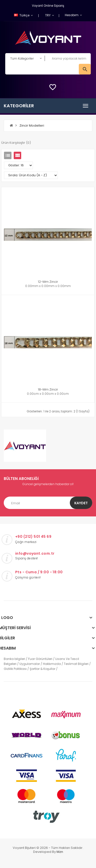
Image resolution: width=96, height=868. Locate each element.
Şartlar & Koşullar (43, 669)
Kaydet (81, 503)
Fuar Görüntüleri (40, 659)
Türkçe (22, 15)
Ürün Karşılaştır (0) (16, 143)
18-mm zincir (48, 389)
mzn (60, 852)
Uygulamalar (30, 664)
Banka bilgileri (14, 659)
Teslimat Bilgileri (76, 664)
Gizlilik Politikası (15, 669)
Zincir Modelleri (32, 126)
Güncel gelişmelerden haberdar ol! (48, 484)
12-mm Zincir (48, 282)
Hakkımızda (52, 664)
